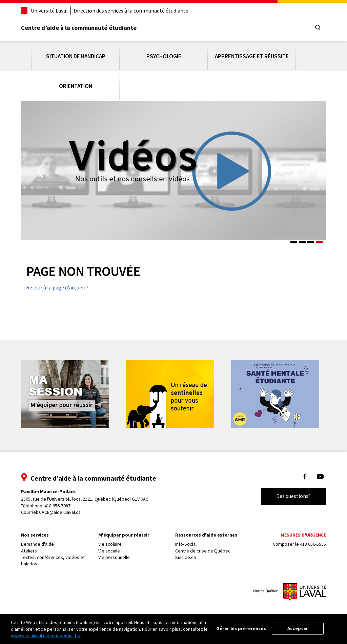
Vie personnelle (116, 554)
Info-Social (186, 541)
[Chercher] (314, 28)
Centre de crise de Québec (203, 547)
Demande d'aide (41, 541)
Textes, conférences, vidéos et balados (57, 557)
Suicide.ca (186, 554)
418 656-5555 (309, 541)
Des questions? (290, 492)
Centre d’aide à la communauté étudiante (83, 28)
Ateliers (33, 547)
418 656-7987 (61, 502)
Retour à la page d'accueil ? (61, 284)
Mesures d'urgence (300, 531)
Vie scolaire (112, 541)
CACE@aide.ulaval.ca (64, 509)
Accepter (298, 628)
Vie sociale (111, 547)
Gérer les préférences (241, 628)
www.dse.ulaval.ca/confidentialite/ (46, 636)
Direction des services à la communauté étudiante (135, 11)
